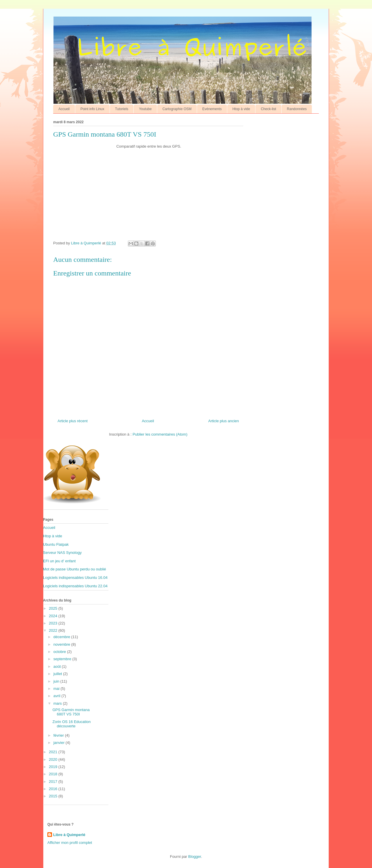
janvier (60, 743)
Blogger (195, 857)
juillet (58, 674)
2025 (54, 608)
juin (57, 681)
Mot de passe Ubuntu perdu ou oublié (75, 569)
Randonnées (297, 109)
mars (58, 703)
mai (57, 689)
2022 (54, 630)
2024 (54, 616)
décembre (62, 637)
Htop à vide (241, 109)
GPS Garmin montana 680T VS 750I (71, 712)
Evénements (212, 109)
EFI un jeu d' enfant (59, 561)
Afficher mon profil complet (70, 843)
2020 (54, 759)
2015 (54, 796)
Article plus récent (73, 421)
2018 (54, 774)
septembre (63, 659)
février (59, 735)
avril (57, 696)
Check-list (268, 109)
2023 (54, 623)
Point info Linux (92, 109)
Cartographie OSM (177, 109)
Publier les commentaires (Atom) (160, 434)
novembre (62, 644)
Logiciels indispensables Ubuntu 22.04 (75, 586)
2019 (54, 767)
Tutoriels (122, 109)
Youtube (145, 109)
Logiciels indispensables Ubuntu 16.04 (75, 578)
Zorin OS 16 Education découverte (71, 724)
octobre (60, 652)
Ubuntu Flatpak (56, 544)
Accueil (64, 109)
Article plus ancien (224, 421)
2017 (54, 782)
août (58, 666)
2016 (54, 789)
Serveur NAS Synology (62, 553)
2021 (54, 752)
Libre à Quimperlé (69, 835)
